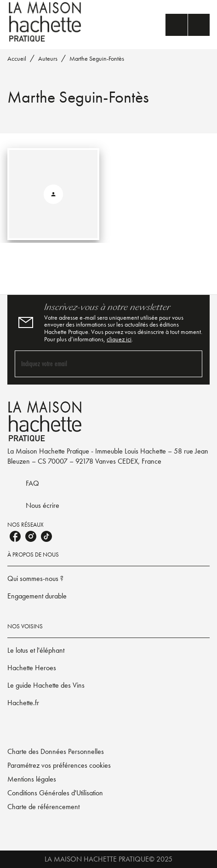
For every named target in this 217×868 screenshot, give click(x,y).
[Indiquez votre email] (97, 364)
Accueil (17, 58)
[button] (108, 579)
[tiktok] (46, 536)
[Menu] (188, 25)
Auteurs (48, 58)
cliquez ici (119, 339)
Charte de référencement (43, 807)
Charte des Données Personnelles (56, 751)
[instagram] (31, 536)
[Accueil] (46, 22)
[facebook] (15, 536)
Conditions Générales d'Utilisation (55, 793)
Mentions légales (32, 779)
